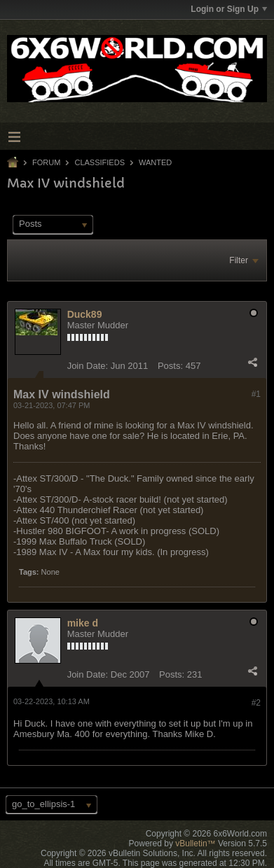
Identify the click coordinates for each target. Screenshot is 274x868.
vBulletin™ (195, 843)
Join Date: (88, 366)
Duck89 (85, 314)
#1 (256, 394)
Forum (46, 162)
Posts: (170, 366)
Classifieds (100, 162)
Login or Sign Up (229, 9)
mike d (83, 623)
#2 (256, 703)
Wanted (155, 162)
